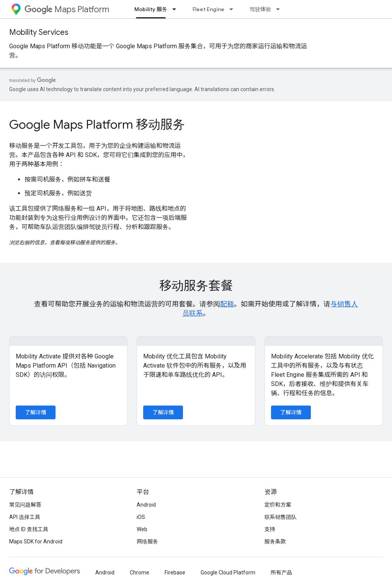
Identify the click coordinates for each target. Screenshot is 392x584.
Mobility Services (39, 32)
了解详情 (36, 412)
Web (142, 529)
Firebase (175, 573)
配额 (227, 304)
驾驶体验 (260, 9)
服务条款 (275, 541)
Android (146, 505)
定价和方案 (278, 505)
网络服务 (147, 541)
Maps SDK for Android (36, 541)
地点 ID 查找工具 (29, 529)
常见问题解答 (25, 505)
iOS (141, 517)
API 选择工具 (25, 517)
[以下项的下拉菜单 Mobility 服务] (176, 9)
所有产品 (281, 573)
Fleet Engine (208, 9)
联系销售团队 (281, 517)
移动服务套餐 (196, 286)
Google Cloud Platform (228, 573)
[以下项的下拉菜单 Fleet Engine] (234, 9)
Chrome (140, 573)
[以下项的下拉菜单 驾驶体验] (280, 9)
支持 (270, 529)
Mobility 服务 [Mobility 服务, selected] (151, 9)
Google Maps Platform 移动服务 (97, 124)
